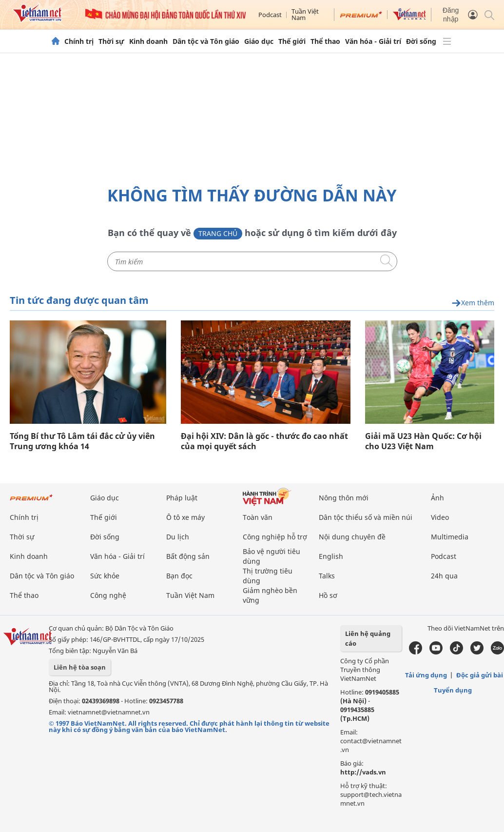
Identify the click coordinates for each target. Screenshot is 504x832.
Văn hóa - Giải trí (373, 41)
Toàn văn (258, 517)
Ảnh (437, 498)
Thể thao (325, 41)
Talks (327, 576)
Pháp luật (182, 498)
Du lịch (178, 537)
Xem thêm (473, 303)
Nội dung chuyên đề (352, 537)
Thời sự (111, 41)
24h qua (444, 576)
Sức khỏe (105, 576)
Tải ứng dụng (426, 675)
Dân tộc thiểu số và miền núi (366, 517)
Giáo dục (259, 41)
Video (440, 517)
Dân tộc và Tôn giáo (206, 41)
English (331, 556)
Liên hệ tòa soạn (80, 667)
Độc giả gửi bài (480, 675)
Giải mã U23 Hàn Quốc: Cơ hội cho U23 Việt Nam (423, 441)
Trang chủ (218, 233)
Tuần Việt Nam (305, 14)
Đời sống (421, 41)
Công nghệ (108, 595)
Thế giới (292, 41)
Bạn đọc (179, 576)
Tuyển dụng (453, 690)
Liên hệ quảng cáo (368, 638)
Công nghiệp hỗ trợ (275, 537)
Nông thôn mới (344, 498)
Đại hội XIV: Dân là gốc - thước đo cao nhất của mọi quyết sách (264, 441)
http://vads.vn (363, 772)
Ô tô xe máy (185, 517)
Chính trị (79, 41)
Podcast (270, 15)
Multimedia (450, 537)
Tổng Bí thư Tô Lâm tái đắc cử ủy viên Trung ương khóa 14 (82, 441)
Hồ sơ (328, 595)
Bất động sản (188, 556)
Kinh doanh (148, 41)
